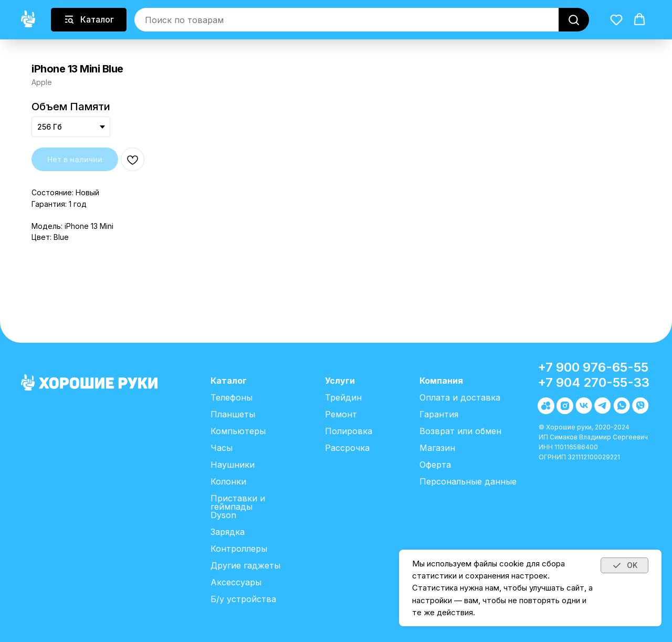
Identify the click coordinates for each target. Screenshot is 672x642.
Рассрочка (347, 448)
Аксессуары (236, 582)
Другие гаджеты (245, 565)
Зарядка (228, 532)
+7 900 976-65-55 (593, 367)
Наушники (233, 465)
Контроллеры (239, 549)
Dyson (223, 515)
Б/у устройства (243, 599)
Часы (222, 448)
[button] (616, 19)
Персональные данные (468, 481)
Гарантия (439, 414)
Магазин (437, 448)
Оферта (435, 465)
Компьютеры (238, 431)
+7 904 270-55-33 (594, 382)
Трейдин (343, 397)
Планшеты (233, 414)
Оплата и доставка (460, 397)
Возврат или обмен (460, 431)
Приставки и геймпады (238, 502)
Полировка (349, 431)
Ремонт (341, 414)
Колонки (228, 481)
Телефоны (232, 397)
